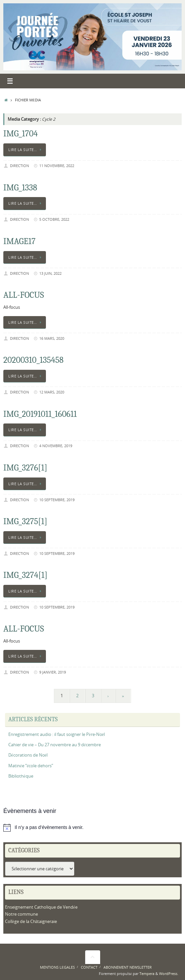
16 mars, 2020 (52, 338)
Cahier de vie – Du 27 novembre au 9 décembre (55, 745)
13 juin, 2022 (50, 273)
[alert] (92, 828)
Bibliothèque (21, 776)
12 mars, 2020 (52, 392)
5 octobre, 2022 (54, 219)
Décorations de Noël (28, 755)
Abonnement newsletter (128, 967)
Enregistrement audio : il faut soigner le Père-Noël (57, 734)
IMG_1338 (20, 188)
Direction (19, 166)
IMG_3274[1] (25, 575)
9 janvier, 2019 (53, 672)
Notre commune (21, 914)
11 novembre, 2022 (57, 166)
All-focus (24, 295)
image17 (19, 241)
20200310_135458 (33, 360)
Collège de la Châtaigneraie (31, 921)
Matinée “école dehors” (31, 766)
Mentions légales (57, 967)
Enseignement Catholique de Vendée (41, 907)
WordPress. (169, 973)
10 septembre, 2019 (57, 500)
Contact (89, 967)
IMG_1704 (21, 134)
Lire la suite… (26, 150)
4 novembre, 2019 (56, 446)
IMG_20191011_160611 (40, 414)
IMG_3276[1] (25, 468)
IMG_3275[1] (25, 522)
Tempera (147, 973)
